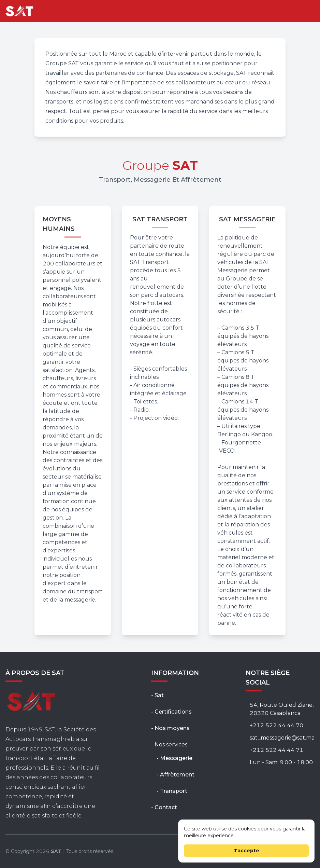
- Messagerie (174, 758)
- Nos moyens (170, 728)
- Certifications (171, 712)
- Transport (172, 791)
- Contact (164, 807)
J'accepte (246, 851)
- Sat (157, 695)
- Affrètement (176, 775)
